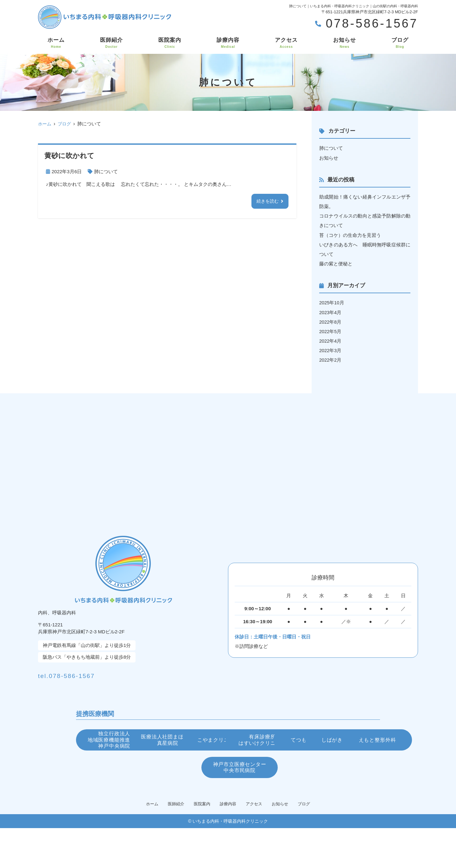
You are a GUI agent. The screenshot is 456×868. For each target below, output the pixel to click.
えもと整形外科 (161, 804)
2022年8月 (331, 321)
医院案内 (170, 43)
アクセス (286, 43)
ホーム (56, 43)
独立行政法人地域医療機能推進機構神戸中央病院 (128, 741)
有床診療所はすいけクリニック (128, 773)
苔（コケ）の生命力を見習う (350, 235)
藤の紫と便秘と (336, 263)
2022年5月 (331, 331)
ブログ (400, 43)
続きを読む (267, 201)
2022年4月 (331, 340)
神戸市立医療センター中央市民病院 (295, 805)
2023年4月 (331, 312)
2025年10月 (332, 302)
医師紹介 (111, 43)
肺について (106, 171)
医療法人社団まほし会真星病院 (228, 741)
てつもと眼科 (228, 773)
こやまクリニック (328, 741)
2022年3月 (331, 350)
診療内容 (228, 43)
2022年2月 (331, 359)
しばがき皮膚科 (328, 773)
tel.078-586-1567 (89, 674)
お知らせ (345, 43)
